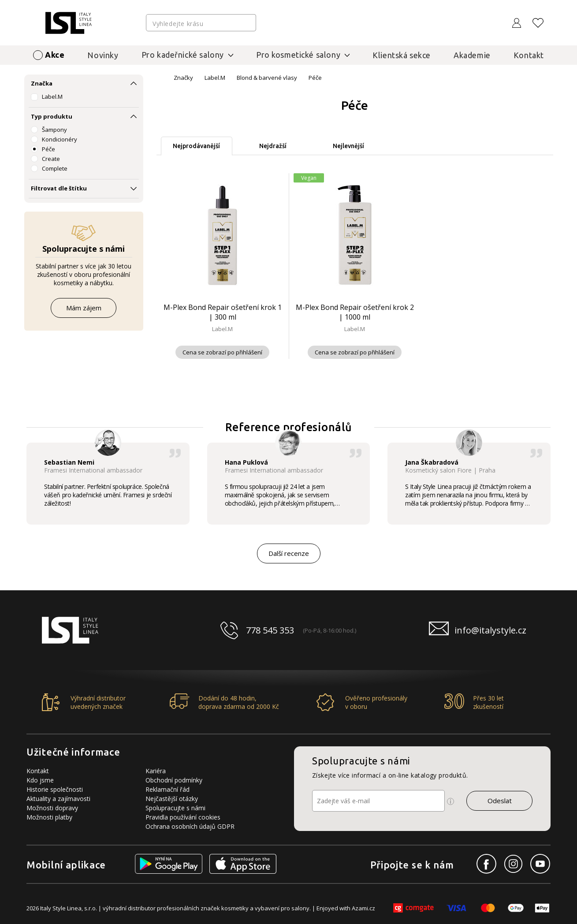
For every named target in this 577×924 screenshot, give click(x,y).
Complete (55, 168)
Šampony (54, 130)
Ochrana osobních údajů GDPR (190, 826)
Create (51, 159)
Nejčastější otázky (172, 799)
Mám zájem (84, 308)
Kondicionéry (60, 139)
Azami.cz (363, 908)
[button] (560, 482)
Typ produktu (52, 116)
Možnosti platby (49, 817)
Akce (55, 55)
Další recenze (289, 553)
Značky (183, 78)
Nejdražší (273, 146)
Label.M (52, 97)
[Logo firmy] (69, 23)
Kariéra (156, 771)
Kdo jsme (40, 780)
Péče (48, 149)
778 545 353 (270, 630)
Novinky (103, 55)
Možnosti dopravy (52, 808)
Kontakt (529, 55)
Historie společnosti (55, 789)
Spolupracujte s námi (175, 808)
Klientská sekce (402, 55)
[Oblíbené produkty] (538, 23)
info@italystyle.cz (490, 630)
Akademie (472, 55)
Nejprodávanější (196, 146)
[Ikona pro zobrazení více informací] (450, 801)
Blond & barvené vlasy (267, 78)
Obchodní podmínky (174, 780)
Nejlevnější (348, 146)
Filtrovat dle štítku (59, 188)
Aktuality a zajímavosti (58, 799)
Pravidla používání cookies (183, 817)
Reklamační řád (168, 789)
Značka (42, 83)
